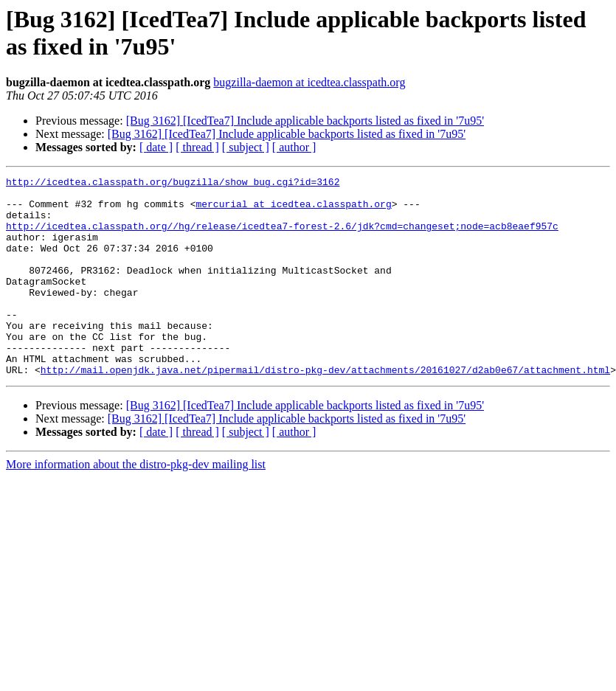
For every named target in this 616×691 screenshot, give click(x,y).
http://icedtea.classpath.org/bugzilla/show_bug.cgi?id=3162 (173, 184)
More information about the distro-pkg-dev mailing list (136, 504)
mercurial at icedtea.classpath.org (293, 210)
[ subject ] (246, 147)
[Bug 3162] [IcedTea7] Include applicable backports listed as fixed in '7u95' (305, 121)
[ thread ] (197, 147)
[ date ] (156, 147)
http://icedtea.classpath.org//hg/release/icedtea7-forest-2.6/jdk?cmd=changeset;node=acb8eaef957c (282, 237)
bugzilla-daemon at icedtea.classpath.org (309, 82)
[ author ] (294, 147)
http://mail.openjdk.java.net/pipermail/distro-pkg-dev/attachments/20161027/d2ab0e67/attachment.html (325, 409)
